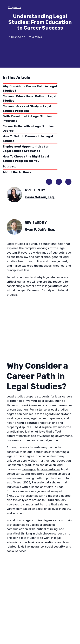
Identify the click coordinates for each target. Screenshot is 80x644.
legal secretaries (48, 469)
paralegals (29, 469)
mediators (37, 474)
